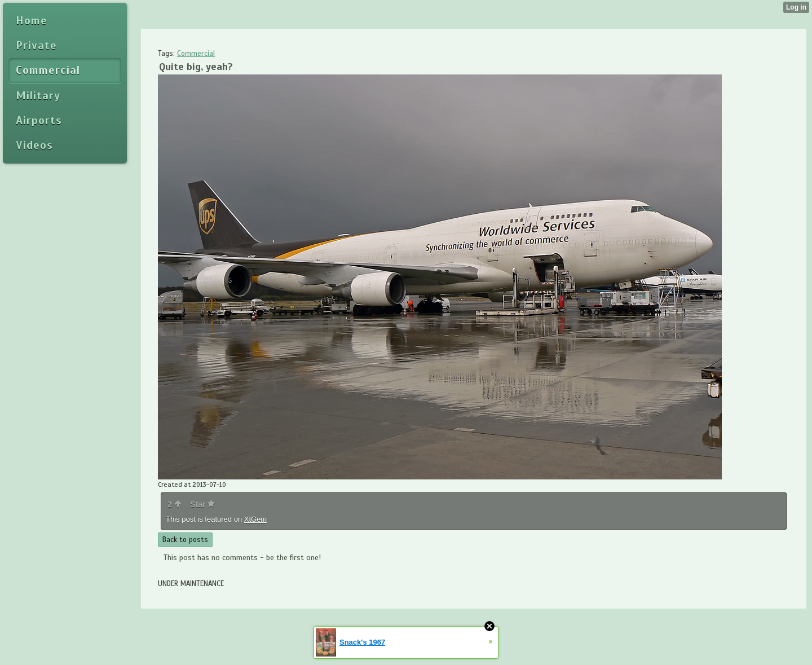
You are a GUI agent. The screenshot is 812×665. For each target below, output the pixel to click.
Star (202, 504)
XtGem (255, 519)
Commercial (196, 54)
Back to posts (185, 540)
